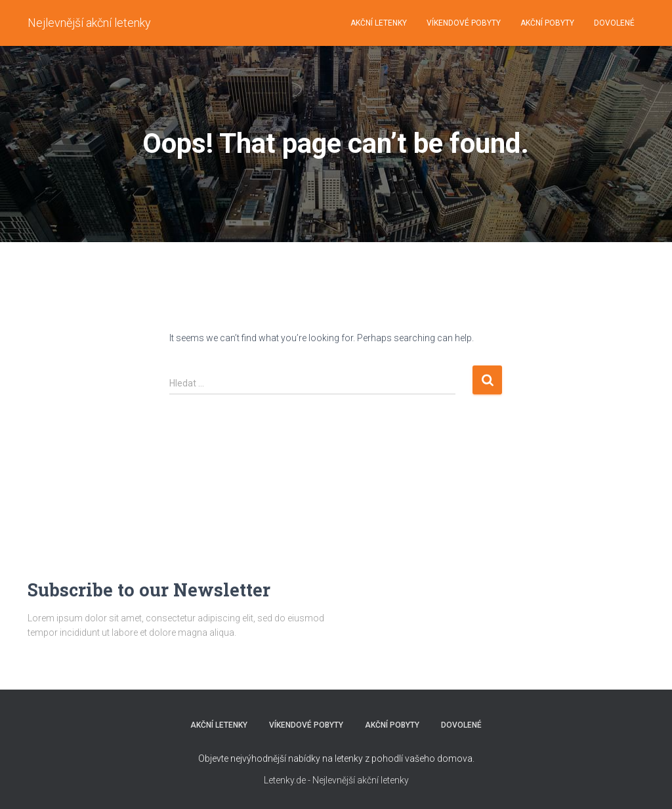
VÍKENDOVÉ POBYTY (464, 23)
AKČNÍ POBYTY (547, 23)
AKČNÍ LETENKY (379, 23)
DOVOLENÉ (614, 23)
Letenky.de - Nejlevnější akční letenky (336, 780)
